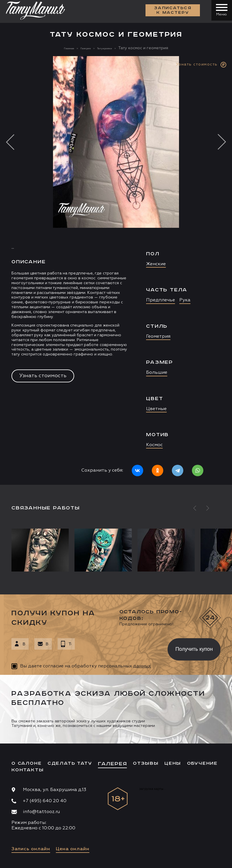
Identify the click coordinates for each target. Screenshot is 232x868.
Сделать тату (70, 763)
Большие (157, 373)
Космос (154, 445)
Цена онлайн (73, 849)
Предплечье (161, 300)
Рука (185, 300)
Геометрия (158, 337)
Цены (173, 763)
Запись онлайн (31, 849)
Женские (156, 264)
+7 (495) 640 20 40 (45, 801)
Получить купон (194, 649)
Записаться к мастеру (171, 11)
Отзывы (146, 763)
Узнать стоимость (43, 376)
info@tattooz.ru (41, 812)
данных (142, 666)
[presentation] (117, 648)
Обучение (202, 763)
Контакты (27, 770)
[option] (116, 270)
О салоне (26, 763)
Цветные (156, 409)
